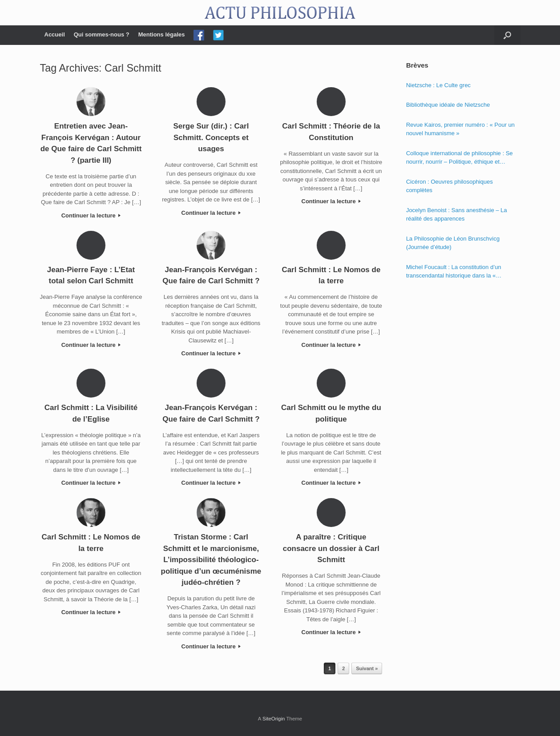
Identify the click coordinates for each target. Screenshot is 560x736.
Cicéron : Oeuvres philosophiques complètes (449, 186)
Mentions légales (162, 34)
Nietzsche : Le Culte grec (438, 85)
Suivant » (367, 668)
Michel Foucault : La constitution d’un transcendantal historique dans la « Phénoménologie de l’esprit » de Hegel (456, 272)
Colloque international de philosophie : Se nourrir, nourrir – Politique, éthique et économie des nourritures (459, 158)
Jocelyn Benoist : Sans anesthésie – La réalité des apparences (457, 215)
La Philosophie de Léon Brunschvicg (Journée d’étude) (453, 243)
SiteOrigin (274, 719)
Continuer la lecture (91, 215)
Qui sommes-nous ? (102, 34)
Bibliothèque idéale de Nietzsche (448, 105)
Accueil (55, 34)
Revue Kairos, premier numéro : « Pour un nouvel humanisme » (460, 129)
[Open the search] (507, 35)
